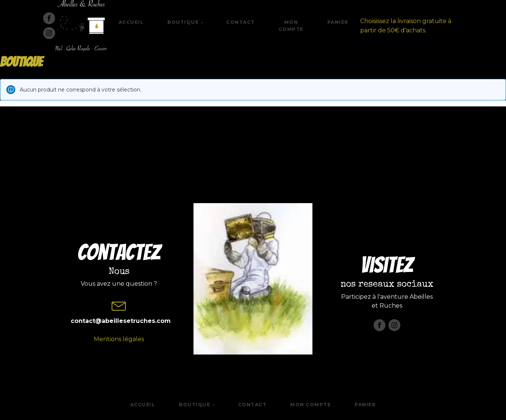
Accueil (131, 22)
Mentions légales (119, 339)
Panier (338, 22)
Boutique (183, 22)
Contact (241, 22)
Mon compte (291, 26)
